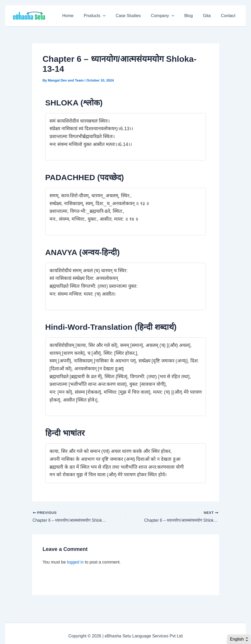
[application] (113, 16)
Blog (193, 16)
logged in (75, 562)
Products (104, 16)
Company (169, 16)
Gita (210, 16)
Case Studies (136, 16)
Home (79, 16)
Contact (229, 16)
